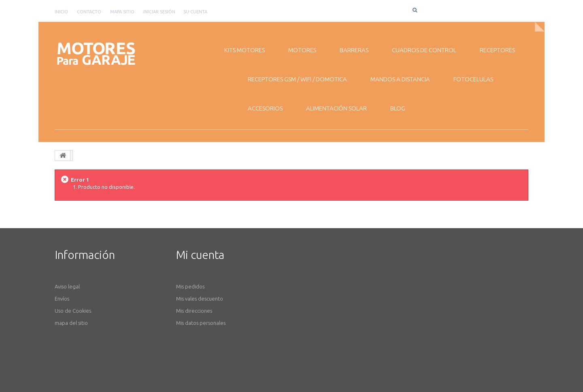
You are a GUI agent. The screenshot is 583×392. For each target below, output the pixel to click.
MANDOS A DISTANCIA (400, 79)
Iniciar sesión (159, 12)
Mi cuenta (200, 255)
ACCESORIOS (265, 108)
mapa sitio (122, 12)
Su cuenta (195, 12)
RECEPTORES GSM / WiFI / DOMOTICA (297, 79)
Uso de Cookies (73, 311)
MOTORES (302, 50)
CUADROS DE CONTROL (424, 50)
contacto (89, 12)
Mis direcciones (194, 311)
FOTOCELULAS (473, 79)
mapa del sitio (71, 323)
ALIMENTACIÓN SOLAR (336, 108)
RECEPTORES (497, 50)
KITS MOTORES (245, 50)
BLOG (398, 108)
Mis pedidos (190, 286)
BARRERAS (354, 50)
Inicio (61, 12)
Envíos (62, 299)
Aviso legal (67, 286)
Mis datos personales (201, 323)
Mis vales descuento (200, 299)
